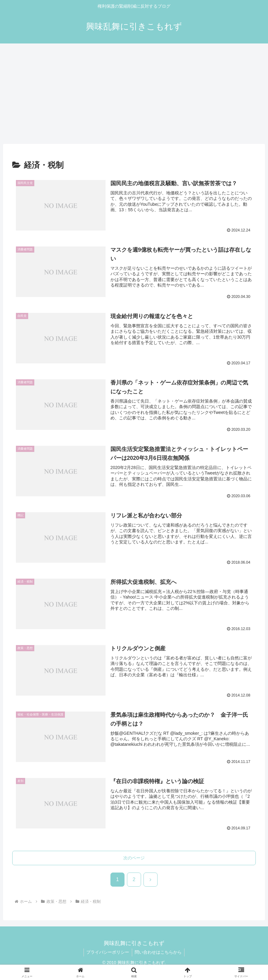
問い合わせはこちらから (159, 953)
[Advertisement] (134, 94)
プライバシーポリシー (107, 953)
